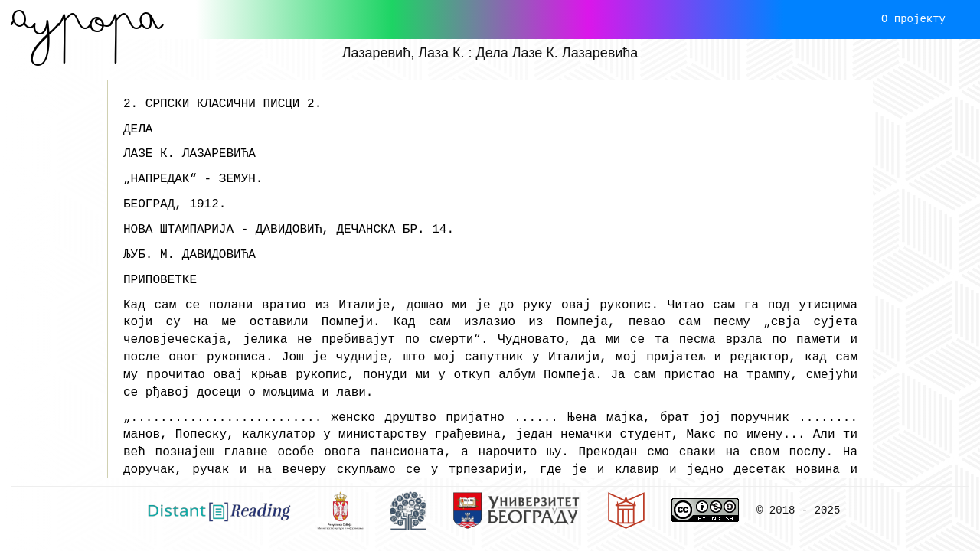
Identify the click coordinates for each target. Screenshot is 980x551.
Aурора (87, 19)
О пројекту (913, 19)
